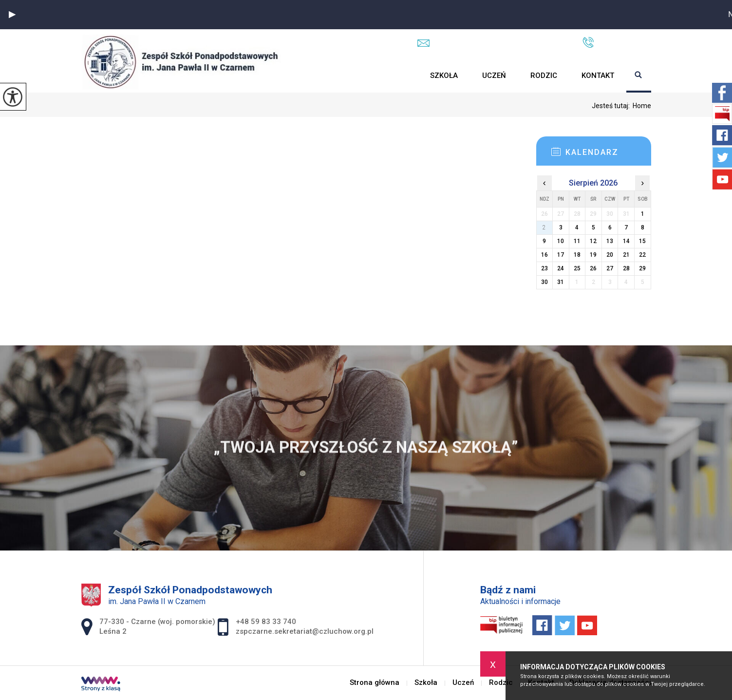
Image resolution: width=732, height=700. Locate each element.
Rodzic (544, 76)
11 (577, 241)
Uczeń (494, 76)
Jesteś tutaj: (612, 106)
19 (593, 255)
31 (561, 282)
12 (593, 241)
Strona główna (406, 76)
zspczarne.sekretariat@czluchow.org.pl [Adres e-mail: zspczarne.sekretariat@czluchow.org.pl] (305, 631)
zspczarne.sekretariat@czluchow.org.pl (490, 43)
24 (561, 268)
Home (642, 106)
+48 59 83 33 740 (617, 42)
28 (626, 268)
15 (642, 241)
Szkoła (444, 76)
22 (642, 255)
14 (626, 241)
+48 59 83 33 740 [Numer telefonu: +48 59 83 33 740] (266, 622)
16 (544, 255)
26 (593, 268)
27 (610, 268)
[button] (12, 15)
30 (544, 282)
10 (561, 241)
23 (544, 268)
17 (561, 255)
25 (577, 268)
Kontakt (598, 76)
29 (642, 268)
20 (610, 255)
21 (626, 255)
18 (577, 255)
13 (610, 241)
